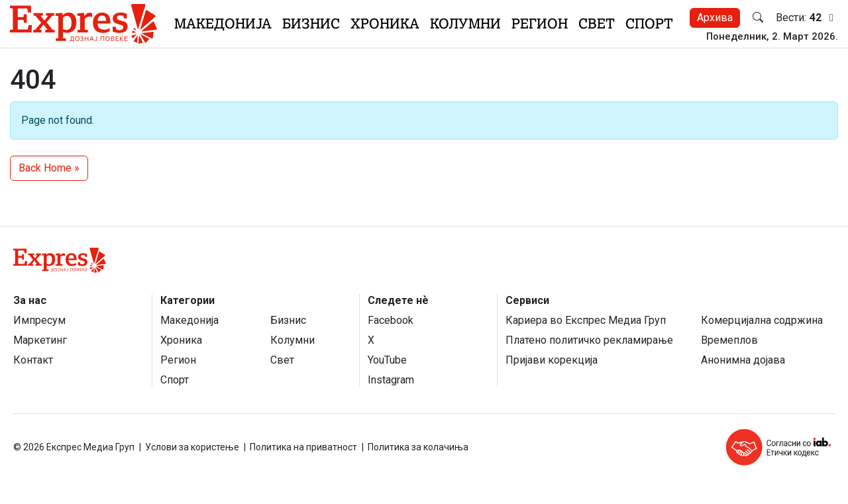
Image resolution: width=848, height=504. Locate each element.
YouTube (387, 360)
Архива (715, 18)
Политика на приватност (303, 447)
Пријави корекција (552, 360)
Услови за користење (192, 447)
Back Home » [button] (49, 168)
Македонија (223, 24)
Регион (540, 24)
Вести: (807, 18)
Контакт (33, 360)
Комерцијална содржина (762, 320)
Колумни (465, 24)
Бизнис (311, 24)
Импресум (39, 320)
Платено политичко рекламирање (589, 340)
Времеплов (729, 340)
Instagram (391, 380)
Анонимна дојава (743, 360)
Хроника (385, 24)
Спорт (649, 24)
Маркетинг (40, 340)
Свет (597, 24)
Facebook (391, 320)
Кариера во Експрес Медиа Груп (586, 320)
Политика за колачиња (418, 447)
